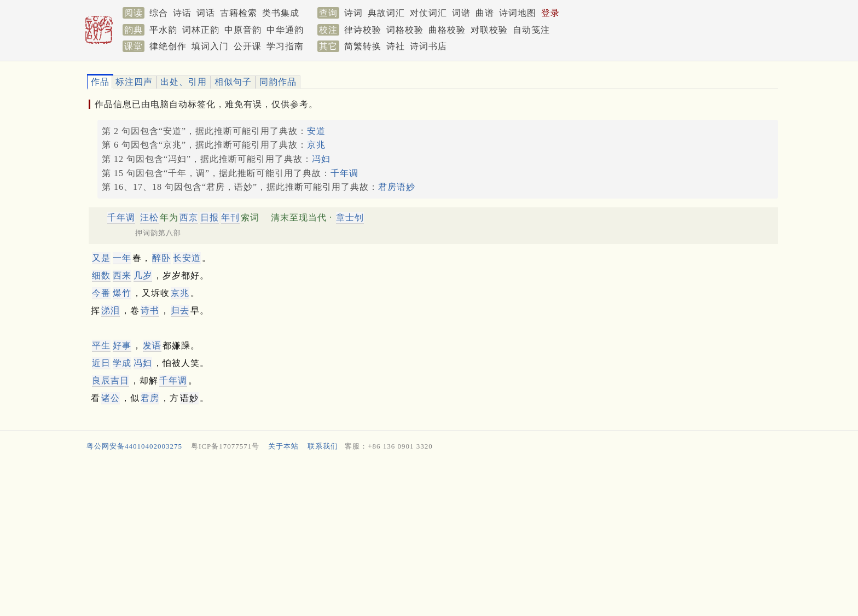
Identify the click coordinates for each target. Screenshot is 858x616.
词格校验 (405, 30)
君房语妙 (397, 187)
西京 (189, 217)
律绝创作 (168, 46)
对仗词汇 (428, 13)
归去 (180, 310)
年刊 (230, 217)
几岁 (143, 275)
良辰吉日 (111, 380)
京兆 (316, 145)
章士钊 (350, 217)
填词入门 (210, 46)
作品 (100, 82)
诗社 (396, 46)
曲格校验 (447, 30)
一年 (122, 258)
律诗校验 (363, 30)
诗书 (150, 310)
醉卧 (161, 258)
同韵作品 (278, 82)
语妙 (189, 398)
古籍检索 (239, 13)
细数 (101, 275)
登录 (550, 13)
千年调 (344, 173)
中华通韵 (285, 30)
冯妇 (321, 159)
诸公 (111, 398)
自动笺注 (531, 30)
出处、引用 (184, 82)
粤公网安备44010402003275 (134, 446)
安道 (316, 131)
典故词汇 (386, 13)
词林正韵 (201, 30)
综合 (159, 13)
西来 (122, 275)
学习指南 (285, 46)
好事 (122, 345)
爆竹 (122, 293)
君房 (150, 398)
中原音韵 (243, 30)
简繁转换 (363, 46)
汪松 (149, 217)
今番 (101, 293)
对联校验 (489, 30)
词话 (206, 13)
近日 (101, 363)
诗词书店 (428, 46)
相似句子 (233, 82)
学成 (122, 363)
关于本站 (283, 446)
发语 (152, 345)
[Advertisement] (413, 536)
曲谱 (485, 13)
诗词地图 (518, 13)
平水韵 (163, 30)
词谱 (461, 13)
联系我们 (323, 446)
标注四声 (134, 82)
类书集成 (281, 13)
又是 (101, 258)
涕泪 (111, 310)
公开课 (248, 46)
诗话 (182, 13)
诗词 (353, 13)
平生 (101, 345)
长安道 (187, 258)
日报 (210, 217)
